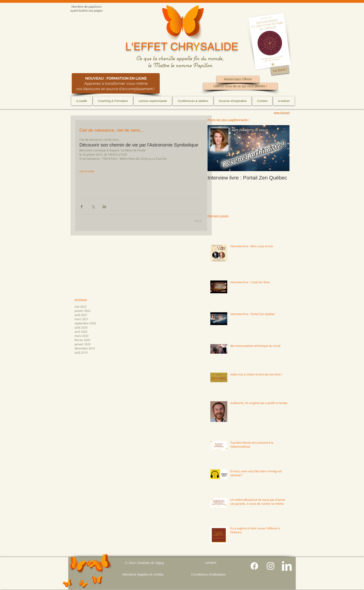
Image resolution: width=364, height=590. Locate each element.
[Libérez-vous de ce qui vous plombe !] (240, 86)
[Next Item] (282, 148)
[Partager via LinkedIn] (104, 207)
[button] (113, 101)
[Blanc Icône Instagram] (271, 566)
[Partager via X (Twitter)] (93, 207)
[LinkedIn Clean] (287, 566)
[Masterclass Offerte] (238, 79)
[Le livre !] (280, 70)
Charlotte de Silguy (150, 563)
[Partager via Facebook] (82, 207)
